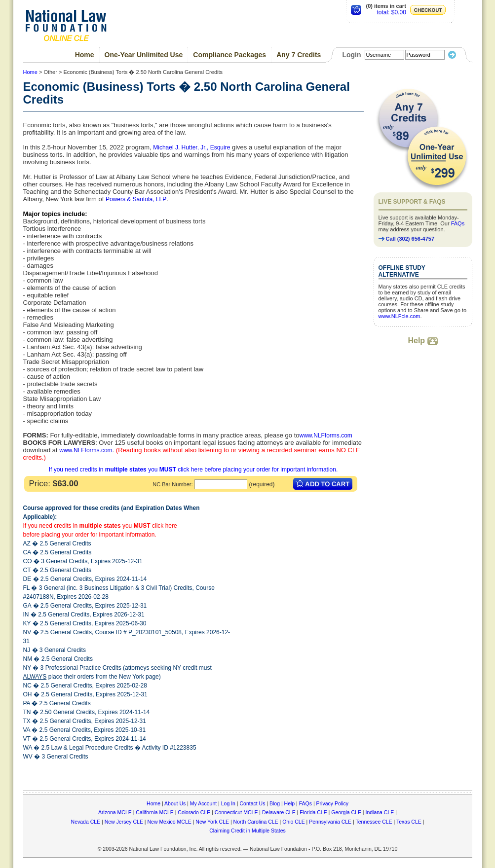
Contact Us (252, 803)
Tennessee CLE (374, 822)
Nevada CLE (86, 822)
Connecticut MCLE (236, 812)
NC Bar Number (172, 484)
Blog (275, 803)
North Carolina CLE (256, 822)
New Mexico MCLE (169, 822)
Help (422, 341)
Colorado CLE (194, 812)
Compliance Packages (229, 55)
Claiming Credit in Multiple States (247, 831)
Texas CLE (409, 822)
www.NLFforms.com (325, 435)
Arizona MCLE (115, 812)
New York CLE (212, 822)
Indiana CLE (380, 812)
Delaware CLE (279, 812)
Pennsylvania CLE (330, 822)
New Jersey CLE (124, 822)
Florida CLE (313, 812)
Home (85, 55)
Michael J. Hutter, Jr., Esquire (191, 147)
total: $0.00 (391, 12)
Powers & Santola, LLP (136, 199)
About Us (175, 803)
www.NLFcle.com (400, 316)
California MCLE (154, 812)
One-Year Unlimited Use (144, 55)
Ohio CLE (294, 822)
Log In (228, 803)
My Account (203, 803)
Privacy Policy (332, 803)
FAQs (458, 223)
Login (351, 55)
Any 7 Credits (299, 55)
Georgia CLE (346, 812)
